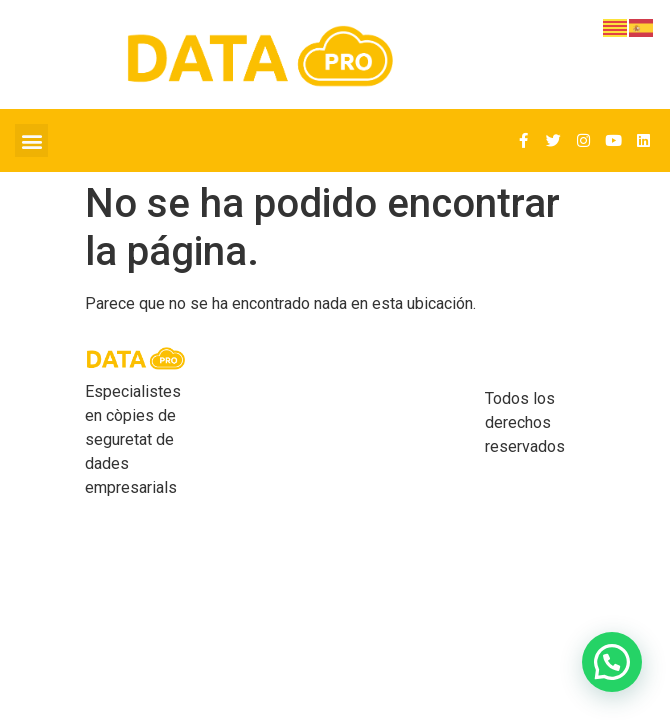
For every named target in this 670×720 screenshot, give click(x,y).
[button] (31, 140)
